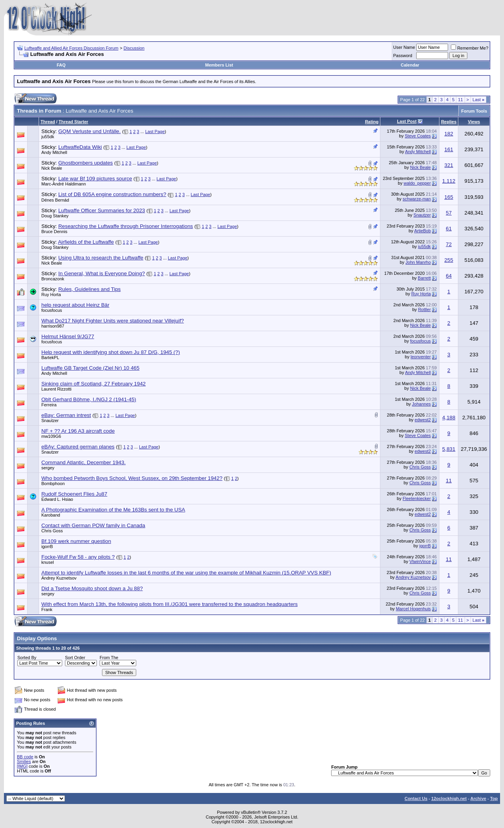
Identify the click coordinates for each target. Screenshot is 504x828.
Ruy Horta (51, 295)
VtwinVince (420, 561)
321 (449, 165)
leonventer (421, 357)
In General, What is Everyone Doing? (102, 273)
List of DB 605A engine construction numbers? (112, 194)
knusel (48, 562)
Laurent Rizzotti (56, 389)
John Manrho (418, 262)
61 (449, 229)
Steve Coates (418, 136)
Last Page (155, 132)
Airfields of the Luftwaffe (86, 242)
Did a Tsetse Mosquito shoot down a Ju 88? (92, 588)
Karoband (51, 515)
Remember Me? (470, 48)
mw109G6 (51, 436)
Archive (478, 798)
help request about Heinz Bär (75, 305)
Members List (219, 65)
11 (460, 100)
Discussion (134, 48)
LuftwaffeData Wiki (80, 147)
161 (449, 149)
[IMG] (22, 766)
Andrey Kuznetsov (59, 578)
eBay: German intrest (66, 415)
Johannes (421, 404)
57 (449, 213)
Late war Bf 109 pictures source (95, 179)
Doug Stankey (55, 216)
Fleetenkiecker (417, 498)
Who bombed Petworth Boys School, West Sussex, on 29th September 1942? (132, 478)
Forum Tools (474, 111)
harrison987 (53, 326)
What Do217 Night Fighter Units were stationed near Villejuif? (113, 321)
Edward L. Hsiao (57, 499)
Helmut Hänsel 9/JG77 (68, 336)
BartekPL (50, 358)
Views (474, 122)
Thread (48, 122)
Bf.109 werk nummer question (76, 541)
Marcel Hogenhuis (413, 609)
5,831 (449, 449)
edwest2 (423, 420)
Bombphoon (53, 483)
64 (449, 276)
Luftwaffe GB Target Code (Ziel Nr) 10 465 (90, 368)
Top (494, 798)
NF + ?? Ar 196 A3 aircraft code (78, 431)
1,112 (449, 181)
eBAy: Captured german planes (78, 447)
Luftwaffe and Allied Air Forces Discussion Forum (71, 48)
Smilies (24, 761)
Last (478, 100)
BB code (25, 757)
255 (449, 260)
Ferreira (49, 405)
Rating (372, 122)
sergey (48, 468)
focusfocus (52, 310)
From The (109, 658)
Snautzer (422, 215)
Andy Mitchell (54, 152)
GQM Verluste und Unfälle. (90, 131)
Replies (449, 122)
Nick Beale (52, 168)
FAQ (61, 65)
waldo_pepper (417, 183)
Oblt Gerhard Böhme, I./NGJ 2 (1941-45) (89, 399)
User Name (404, 47)
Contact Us (416, 798)
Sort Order (75, 658)
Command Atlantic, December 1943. (83, 462)
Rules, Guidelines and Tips (90, 289)
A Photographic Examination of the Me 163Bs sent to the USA (113, 510)
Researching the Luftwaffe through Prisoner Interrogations (126, 226)
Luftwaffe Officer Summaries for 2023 (102, 210)
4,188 (449, 418)
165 (449, 197)
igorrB (47, 546)
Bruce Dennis (54, 232)
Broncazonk (53, 279)
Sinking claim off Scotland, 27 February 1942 (94, 384)
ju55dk (48, 137)
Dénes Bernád (55, 200)
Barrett (424, 278)
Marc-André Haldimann (64, 184)
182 (449, 134)
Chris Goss (420, 467)
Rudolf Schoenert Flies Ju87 (74, 494)
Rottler (424, 309)
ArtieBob (422, 231)
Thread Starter (73, 122)
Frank (47, 609)
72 (449, 244)
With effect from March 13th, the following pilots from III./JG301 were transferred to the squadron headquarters (170, 604)
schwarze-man (417, 199)
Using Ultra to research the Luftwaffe (101, 258)
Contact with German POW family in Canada (93, 525)
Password (403, 56)
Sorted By (27, 658)
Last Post (407, 121)
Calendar (410, 65)
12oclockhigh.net (449, 798)
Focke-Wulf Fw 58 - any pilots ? (78, 557)
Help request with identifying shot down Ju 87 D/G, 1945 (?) (111, 352)
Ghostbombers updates (86, 163)
